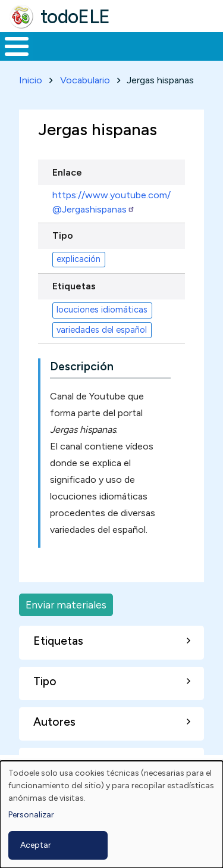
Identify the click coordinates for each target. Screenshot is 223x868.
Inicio (31, 80)
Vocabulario (85, 80)
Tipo (63, 235)
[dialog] (111, 814)
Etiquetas (74, 286)
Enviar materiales (66, 605)
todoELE (75, 17)
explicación (78, 259)
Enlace (67, 172)
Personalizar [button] (31, 815)
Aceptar (36, 845)
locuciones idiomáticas (102, 310)
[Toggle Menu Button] (17, 46)
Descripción (82, 366)
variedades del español (102, 330)
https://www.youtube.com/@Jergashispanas (111, 202)
